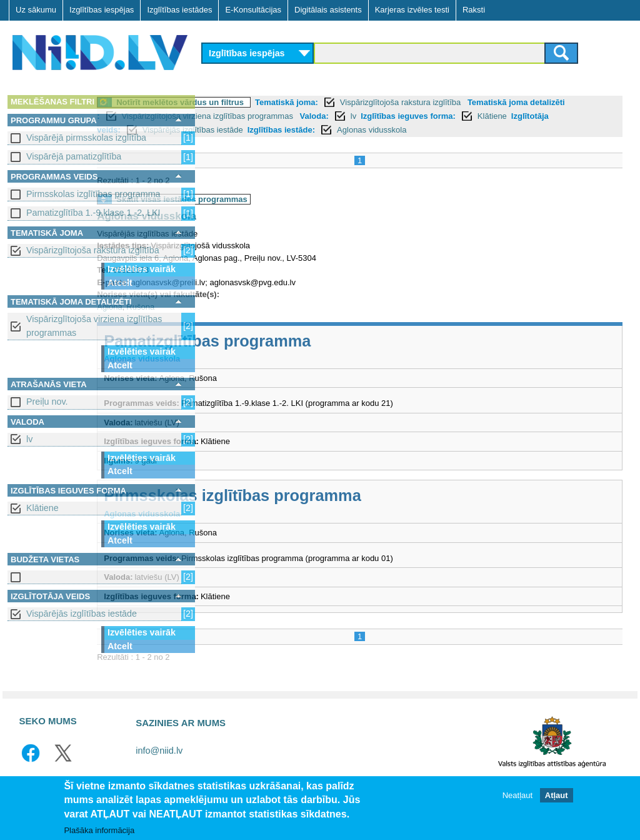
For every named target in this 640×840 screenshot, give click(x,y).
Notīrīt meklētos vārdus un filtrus (288, 102)
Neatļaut (517, 795)
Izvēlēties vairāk (142, 269)
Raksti (474, 10)
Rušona (248, 321)
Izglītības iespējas (102, 10)
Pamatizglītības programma (315, 355)
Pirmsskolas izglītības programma (93, 194)
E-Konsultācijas (253, 10)
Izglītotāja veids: (317, 130)
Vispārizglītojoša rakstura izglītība (93, 250)
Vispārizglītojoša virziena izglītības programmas (94, 326)
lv (29, 439)
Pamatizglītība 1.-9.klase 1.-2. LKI (93, 213)
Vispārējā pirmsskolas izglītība (86, 138)
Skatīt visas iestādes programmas (290, 213)
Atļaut (557, 795)
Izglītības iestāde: (510, 130)
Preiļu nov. (47, 402)
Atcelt (120, 283)
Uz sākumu (36, 10)
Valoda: (480, 116)
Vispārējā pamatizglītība (74, 156)
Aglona (217, 321)
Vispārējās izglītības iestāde (82, 614)
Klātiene (42, 508)
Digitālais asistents (328, 10)
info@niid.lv (159, 764)
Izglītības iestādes (179, 10)
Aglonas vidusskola (255, 230)
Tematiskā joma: (395, 102)
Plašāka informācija (99, 830)
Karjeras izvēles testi (412, 10)
